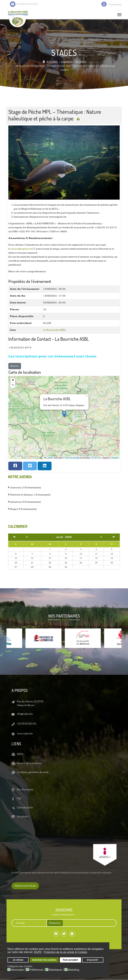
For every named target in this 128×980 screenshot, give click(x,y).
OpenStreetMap (72, 458)
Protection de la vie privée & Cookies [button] (65, 952)
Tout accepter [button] (70, 960)
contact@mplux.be (21, 249)
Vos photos (23, 817)
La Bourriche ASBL (54, 330)
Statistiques (55, 970)
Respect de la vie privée (29, 763)
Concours (25, 488)
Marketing (73, 970)
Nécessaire (17, 970)
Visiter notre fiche (25, 886)
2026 (68, 537)
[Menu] (119, 15)
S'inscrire (55, 923)
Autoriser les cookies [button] (44, 960)
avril (61, 537)
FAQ (19, 799)
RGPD (20, 754)
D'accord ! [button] (93, 960)
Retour (15, 366)
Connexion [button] (115, 4)
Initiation (25, 502)
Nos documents (25, 790)
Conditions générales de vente (33, 772)
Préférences (36, 970)
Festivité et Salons (30, 495)
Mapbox (115, 458)
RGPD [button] (38, 952)
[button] (64, 414)
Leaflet (48, 458)
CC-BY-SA (96, 458)
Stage (23, 509)
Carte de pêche (25, 808)
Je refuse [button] (18, 960)
